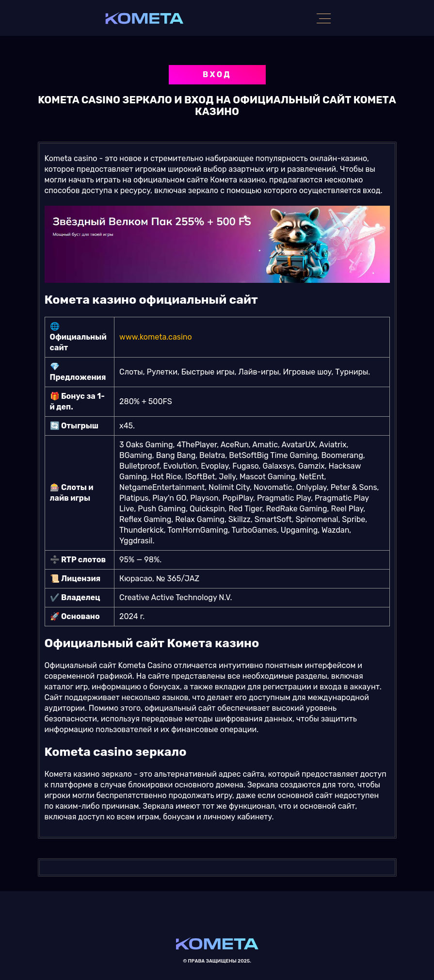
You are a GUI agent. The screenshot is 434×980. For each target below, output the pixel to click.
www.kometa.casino (156, 337)
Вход (217, 74)
